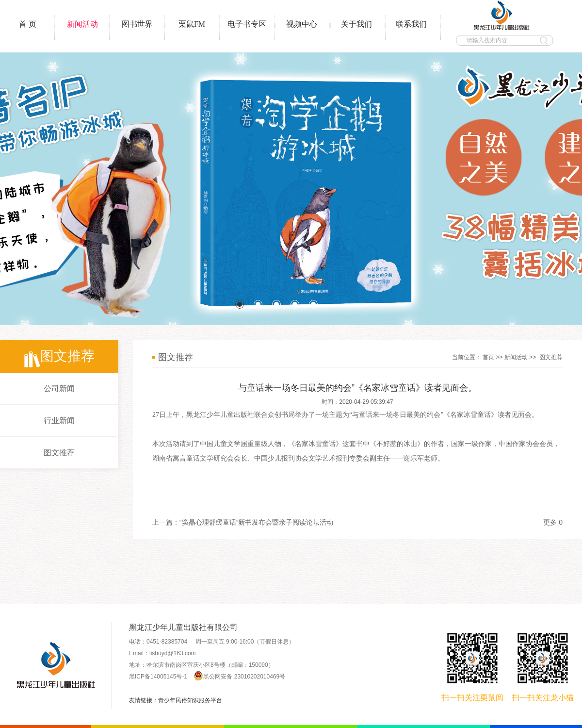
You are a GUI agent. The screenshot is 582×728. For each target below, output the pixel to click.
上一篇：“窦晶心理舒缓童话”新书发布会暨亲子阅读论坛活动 (243, 522)
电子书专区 (247, 24)
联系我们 (411, 24)
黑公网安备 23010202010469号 (239, 677)
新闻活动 (82, 24)
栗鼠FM (192, 24)
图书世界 (137, 24)
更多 (550, 522)
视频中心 (302, 24)
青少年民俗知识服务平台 (190, 700)
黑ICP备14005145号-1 (158, 677)
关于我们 (356, 24)
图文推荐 (59, 453)
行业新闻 (59, 421)
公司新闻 (59, 389)
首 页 (28, 24)
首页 (488, 357)
